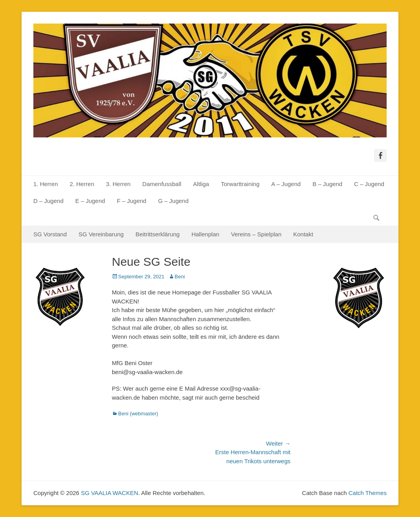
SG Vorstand (50, 234)
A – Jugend (286, 184)
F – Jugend (132, 201)
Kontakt (303, 234)
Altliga (201, 184)
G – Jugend (173, 201)
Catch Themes (368, 493)
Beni (180, 277)
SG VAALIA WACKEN (110, 493)
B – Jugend (327, 184)
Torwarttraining (240, 184)
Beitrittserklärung (158, 234)
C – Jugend (369, 184)
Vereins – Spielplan (256, 234)
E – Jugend (90, 201)
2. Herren (82, 184)
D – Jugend (48, 201)
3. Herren (118, 184)
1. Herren (46, 184)
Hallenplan (205, 234)
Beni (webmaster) (138, 414)
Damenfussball (162, 184)
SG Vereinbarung (101, 234)
